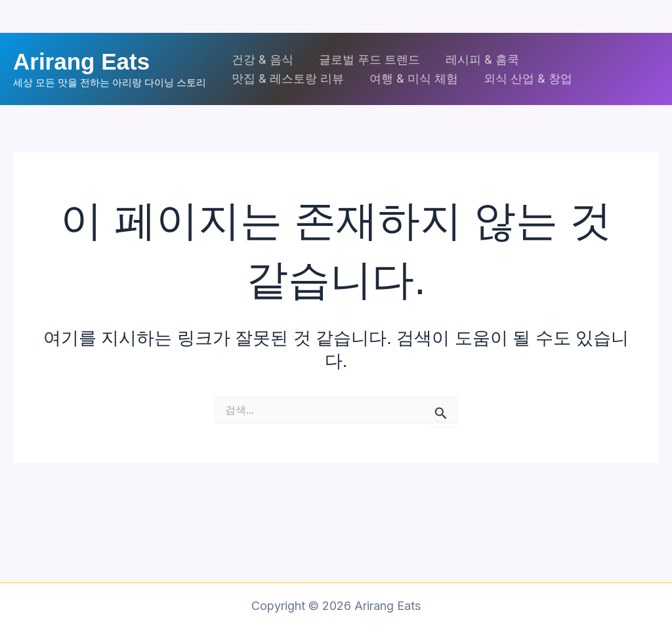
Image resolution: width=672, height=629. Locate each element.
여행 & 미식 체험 (411, 78)
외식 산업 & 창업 (523, 78)
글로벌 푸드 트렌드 (367, 59)
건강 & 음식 (262, 59)
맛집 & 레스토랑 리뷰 (287, 78)
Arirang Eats (81, 61)
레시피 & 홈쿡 (478, 59)
